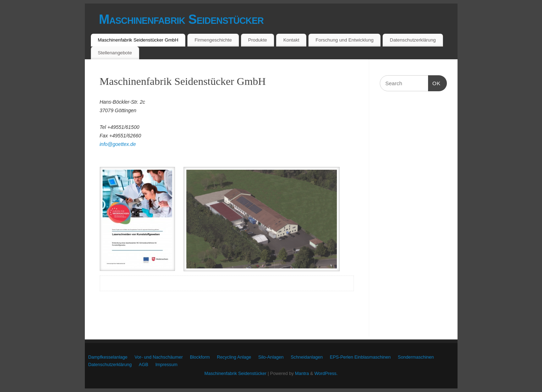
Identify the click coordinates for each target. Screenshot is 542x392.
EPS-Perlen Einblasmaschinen (360, 357)
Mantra (302, 374)
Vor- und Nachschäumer (159, 357)
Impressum (166, 365)
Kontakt (291, 40)
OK (434, 83)
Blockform (200, 357)
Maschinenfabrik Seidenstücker (181, 19)
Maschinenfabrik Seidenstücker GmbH (138, 40)
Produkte (258, 40)
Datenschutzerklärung (413, 40)
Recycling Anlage (234, 357)
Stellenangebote (115, 53)
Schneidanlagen (307, 357)
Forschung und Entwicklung (344, 40)
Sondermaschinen (416, 357)
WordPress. (326, 374)
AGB (144, 365)
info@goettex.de (118, 144)
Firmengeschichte (213, 40)
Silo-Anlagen (271, 357)
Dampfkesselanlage (108, 357)
